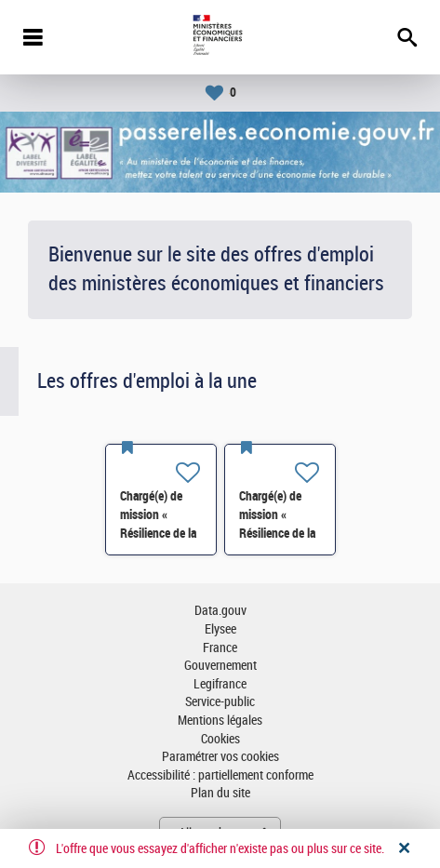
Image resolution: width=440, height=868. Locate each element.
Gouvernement (220, 666)
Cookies (220, 739)
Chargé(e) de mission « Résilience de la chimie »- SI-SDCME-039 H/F (161, 533)
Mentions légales (220, 721)
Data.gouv (220, 611)
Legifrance (220, 684)
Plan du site (220, 793)
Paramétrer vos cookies (220, 757)
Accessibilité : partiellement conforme (220, 775)
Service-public (220, 702)
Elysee (220, 629)
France (220, 648)
